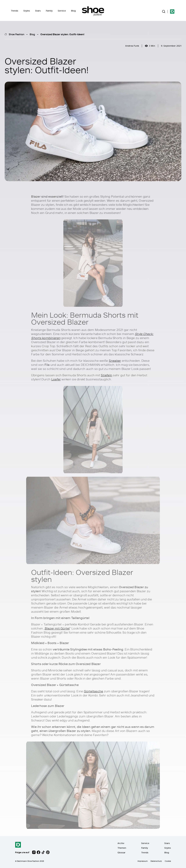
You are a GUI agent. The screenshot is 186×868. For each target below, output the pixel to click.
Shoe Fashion (16, 34)
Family (49, 11)
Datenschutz (156, 861)
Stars (38, 11)
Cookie (168, 861)
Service (62, 11)
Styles (27, 11)
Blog (73, 11)
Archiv (121, 843)
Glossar (121, 853)
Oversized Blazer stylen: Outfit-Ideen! (62, 34)
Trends (15, 11)
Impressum (143, 861)
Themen (122, 848)
